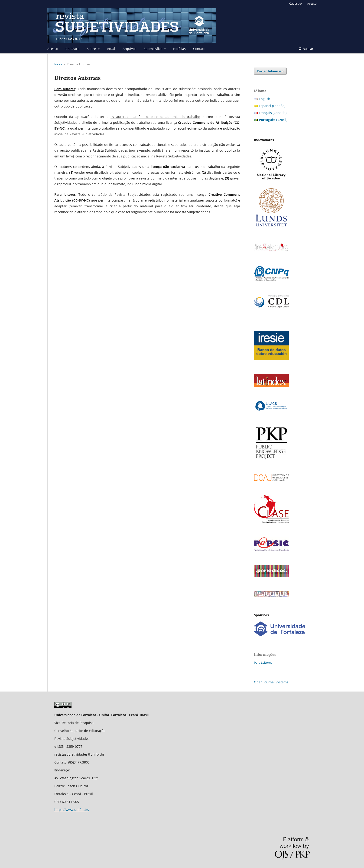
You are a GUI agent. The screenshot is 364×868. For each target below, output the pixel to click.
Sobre (92, 49)
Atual (111, 49)
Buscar (306, 49)
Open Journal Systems (271, 682)
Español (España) (272, 106)
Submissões (153, 49)
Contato (199, 49)
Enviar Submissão (270, 71)
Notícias (179, 49)
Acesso (53, 49)
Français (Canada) (273, 113)
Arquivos (129, 49)
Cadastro (72, 49)
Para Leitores (263, 662)
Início (58, 64)
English (265, 99)
